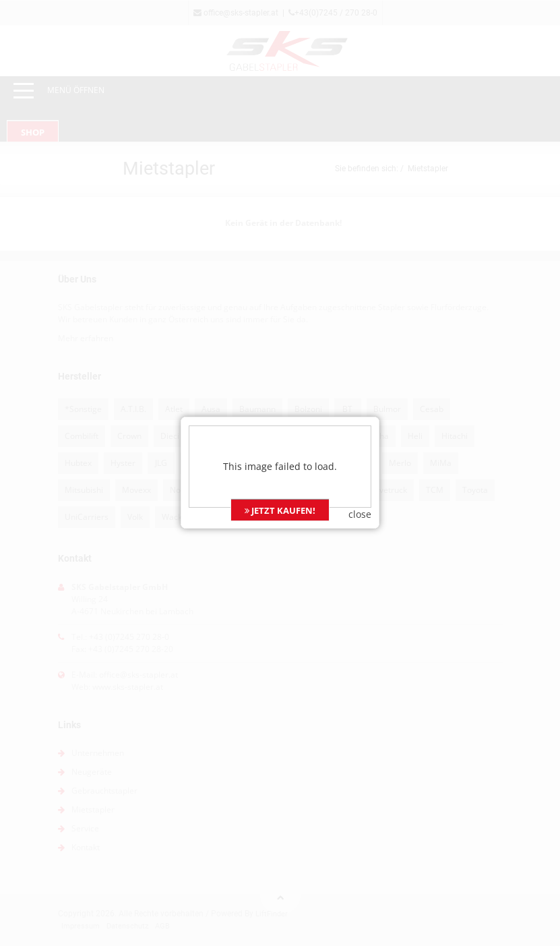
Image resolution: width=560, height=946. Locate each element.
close (360, 496)
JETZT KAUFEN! (280, 492)
